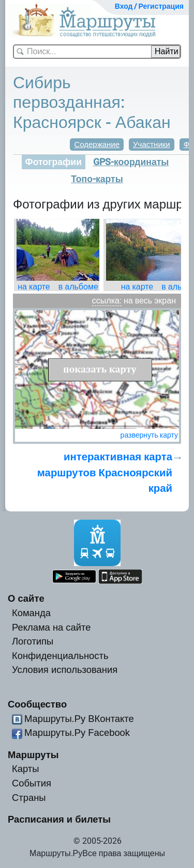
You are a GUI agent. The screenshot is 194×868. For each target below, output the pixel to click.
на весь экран (150, 301)
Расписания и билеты (59, 819)
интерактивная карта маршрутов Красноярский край (105, 472)
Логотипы (33, 641)
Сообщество (37, 704)
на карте (34, 287)
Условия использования (65, 670)
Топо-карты (97, 179)
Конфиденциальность (60, 656)
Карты (25, 769)
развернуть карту (149, 435)
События (32, 783)
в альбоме (78, 287)
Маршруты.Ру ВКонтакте (79, 719)
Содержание (97, 144)
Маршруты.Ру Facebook (77, 733)
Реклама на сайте (51, 627)
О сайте (26, 598)
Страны (29, 798)
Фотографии (54, 162)
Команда (31, 613)
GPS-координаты (131, 162)
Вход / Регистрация (149, 6)
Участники (152, 144)
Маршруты (33, 755)
